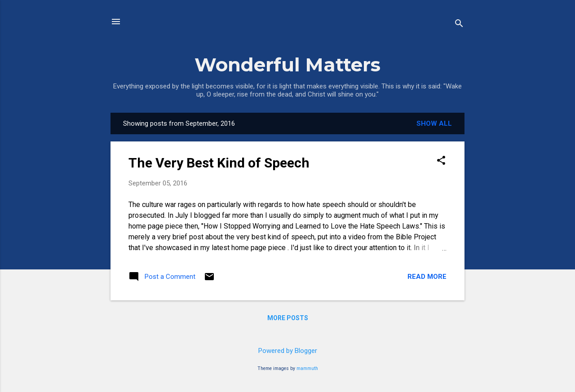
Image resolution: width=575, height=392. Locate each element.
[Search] (459, 24)
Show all (434, 123)
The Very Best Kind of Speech (219, 163)
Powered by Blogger (288, 351)
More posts (288, 318)
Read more (427, 277)
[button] (441, 161)
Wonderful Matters (287, 65)
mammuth (307, 368)
